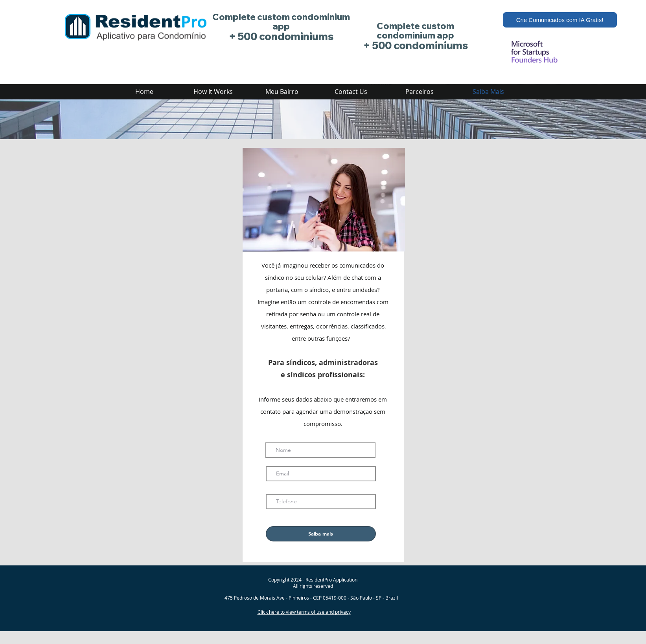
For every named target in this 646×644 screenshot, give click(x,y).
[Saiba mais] (321, 534)
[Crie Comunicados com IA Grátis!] (560, 20)
